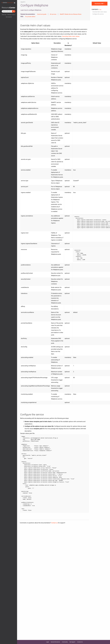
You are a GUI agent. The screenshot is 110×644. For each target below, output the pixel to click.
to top (100, 10)
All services (53, 14)
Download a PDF (100, 4)
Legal (47, 642)
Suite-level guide (42, 14)
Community (65, 642)
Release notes (11, 15)
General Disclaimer (55, 642)
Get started (9, 17)
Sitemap (4, 15)
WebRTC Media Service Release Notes (71, 14)
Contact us (54, 523)
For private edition (30, 17)
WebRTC (23, 2)
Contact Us (80, 642)
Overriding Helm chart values (71, 36)
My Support (72, 642)
